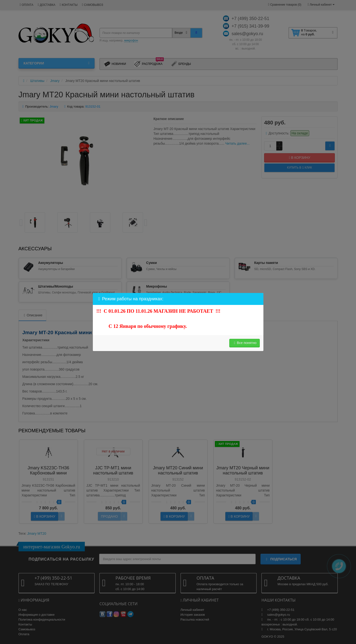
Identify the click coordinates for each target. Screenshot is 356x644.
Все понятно (245, 343)
